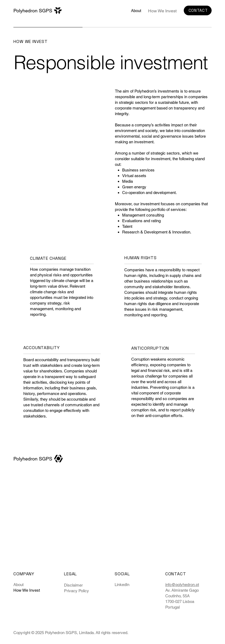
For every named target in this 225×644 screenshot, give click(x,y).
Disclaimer (73, 585)
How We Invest (27, 590)
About (18, 585)
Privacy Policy (76, 591)
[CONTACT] (198, 11)
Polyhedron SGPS (33, 11)
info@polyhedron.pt (182, 585)
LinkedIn (122, 585)
